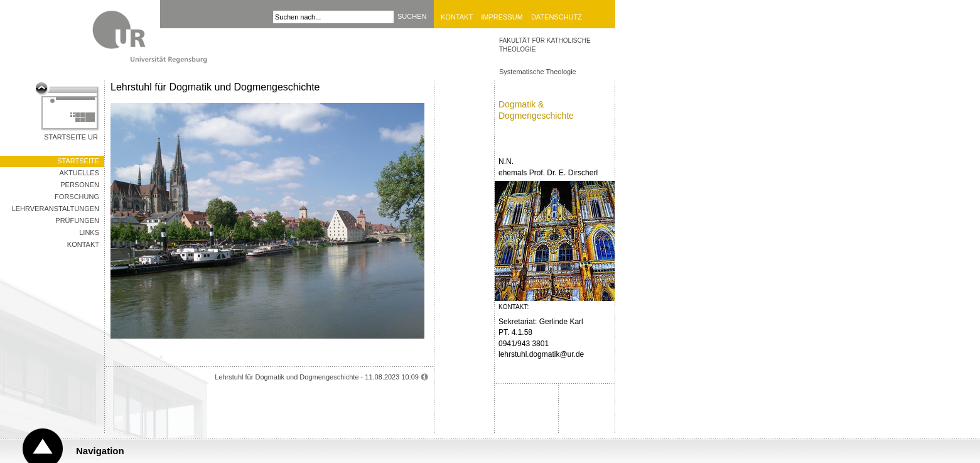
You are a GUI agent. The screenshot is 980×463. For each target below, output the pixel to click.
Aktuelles (79, 173)
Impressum (502, 17)
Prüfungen (77, 221)
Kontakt (457, 17)
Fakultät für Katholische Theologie (545, 45)
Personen (80, 185)
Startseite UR (71, 137)
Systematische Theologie (538, 72)
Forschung (77, 197)
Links (89, 232)
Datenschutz (557, 17)
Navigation (100, 451)
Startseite (78, 161)
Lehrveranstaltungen (56, 209)
